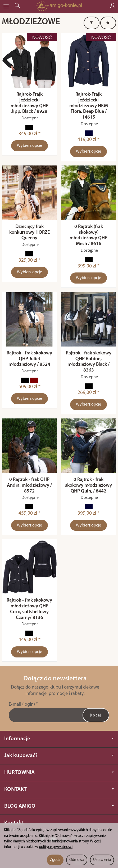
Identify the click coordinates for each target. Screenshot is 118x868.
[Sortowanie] (108, 23)
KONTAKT (59, 789)
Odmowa (77, 860)
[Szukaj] (17, 6)
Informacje (59, 739)
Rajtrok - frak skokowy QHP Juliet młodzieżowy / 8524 (29, 359)
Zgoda (55, 860)
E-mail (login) (22, 704)
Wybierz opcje (29, 146)
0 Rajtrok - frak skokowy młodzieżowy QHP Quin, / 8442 (88, 486)
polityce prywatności (56, 847)
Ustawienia (102, 860)
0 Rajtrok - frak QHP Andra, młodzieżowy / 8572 (29, 486)
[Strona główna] (59, 6)
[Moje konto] (113, 6)
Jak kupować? (59, 756)
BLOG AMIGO (59, 806)
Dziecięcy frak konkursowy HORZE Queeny (29, 233)
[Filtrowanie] (92, 23)
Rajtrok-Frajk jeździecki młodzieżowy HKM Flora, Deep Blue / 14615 (89, 106)
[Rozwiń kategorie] (6, 6)
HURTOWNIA (59, 772)
